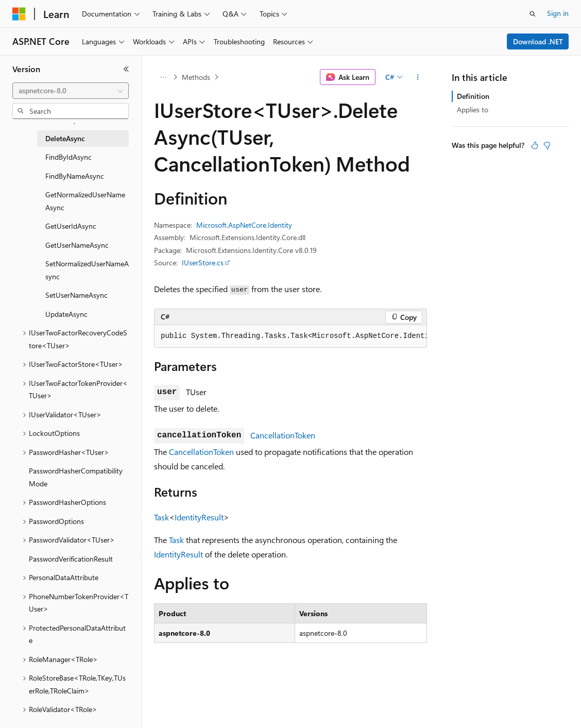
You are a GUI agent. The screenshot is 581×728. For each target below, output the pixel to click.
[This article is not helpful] (547, 145)
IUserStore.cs (203, 263)
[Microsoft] (19, 14)
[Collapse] (126, 69)
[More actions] (418, 77)
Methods (196, 77)
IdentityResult (199, 517)
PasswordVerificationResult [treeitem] (71, 559)
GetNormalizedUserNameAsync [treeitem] (85, 201)
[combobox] (71, 91)
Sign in (558, 13)
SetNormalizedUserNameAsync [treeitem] (87, 270)
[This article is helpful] (535, 145)
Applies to (473, 109)
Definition (473, 96)
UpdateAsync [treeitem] (66, 314)
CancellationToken (283, 435)
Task (161, 517)
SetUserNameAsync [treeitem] (76, 295)
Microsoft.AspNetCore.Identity (244, 225)
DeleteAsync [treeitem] (65, 138)
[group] (290, 336)
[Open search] (533, 14)
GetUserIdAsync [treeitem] (71, 226)
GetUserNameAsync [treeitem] (77, 245)
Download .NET (538, 41)
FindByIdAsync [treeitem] (69, 157)
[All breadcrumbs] (163, 77)
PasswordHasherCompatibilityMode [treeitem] (76, 477)
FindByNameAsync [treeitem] (75, 176)
